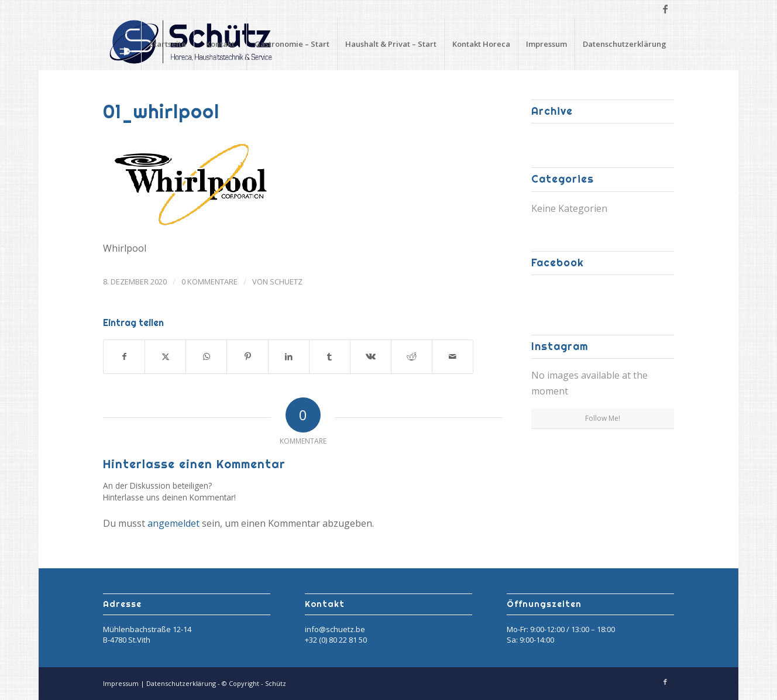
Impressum (546, 44)
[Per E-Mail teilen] (453, 356)
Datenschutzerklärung (625, 44)
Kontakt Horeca (481, 44)
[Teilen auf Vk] (371, 356)
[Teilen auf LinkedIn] (289, 356)
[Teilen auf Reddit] (412, 356)
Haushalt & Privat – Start (391, 44)
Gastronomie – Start (292, 44)
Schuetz (286, 282)
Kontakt (220, 44)
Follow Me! (603, 418)
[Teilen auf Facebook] (124, 356)
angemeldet (173, 523)
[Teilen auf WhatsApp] (206, 356)
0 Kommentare (209, 282)
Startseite (168, 44)
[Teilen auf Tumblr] (330, 356)
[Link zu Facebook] (665, 9)
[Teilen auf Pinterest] (247, 356)
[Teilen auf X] (165, 356)
